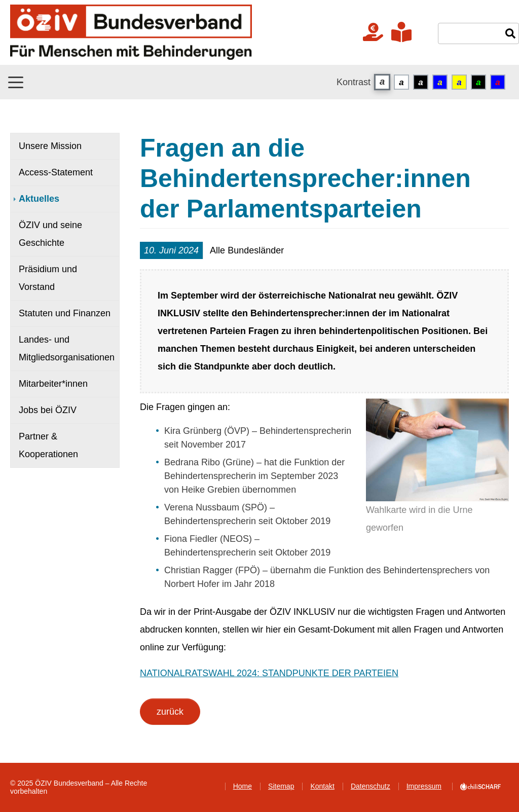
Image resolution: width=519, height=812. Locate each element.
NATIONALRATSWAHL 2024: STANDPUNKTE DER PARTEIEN (269, 673)
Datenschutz (370, 786)
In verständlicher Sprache (401, 32)
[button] (16, 82)
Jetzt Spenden (373, 32)
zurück (170, 712)
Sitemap (281, 786)
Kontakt (322, 786)
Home (243, 786)
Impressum (424, 786)
